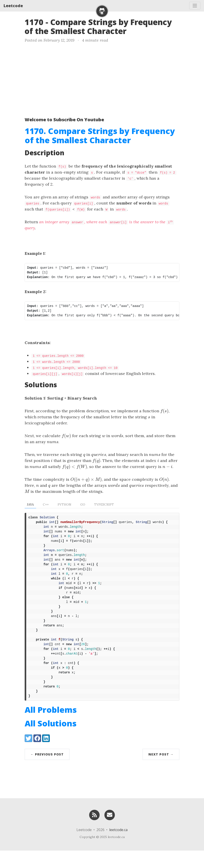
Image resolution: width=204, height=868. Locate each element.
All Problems (51, 727)
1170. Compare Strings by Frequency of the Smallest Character (100, 136)
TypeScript (104, 504)
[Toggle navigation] (195, 6)
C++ (46, 504)
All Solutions (51, 741)
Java (30, 504)
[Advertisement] (102, 79)
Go (83, 504)
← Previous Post (47, 772)
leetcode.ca (118, 847)
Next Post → (161, 772)
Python (64, 504)
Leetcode (13, 6)
